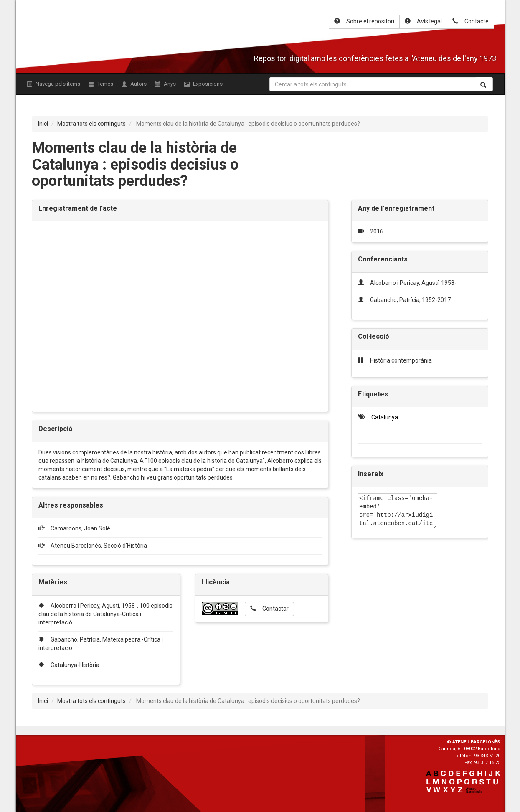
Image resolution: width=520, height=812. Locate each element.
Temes (101, 84)
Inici (43, 124)
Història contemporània (401, 360)
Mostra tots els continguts (91, 124)
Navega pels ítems (53, 84)
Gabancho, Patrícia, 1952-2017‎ (410, 300)
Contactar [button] (269, 609)
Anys (165, 84)
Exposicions (203, 84)
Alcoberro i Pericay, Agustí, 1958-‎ (413, 283)
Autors (134, 84)
